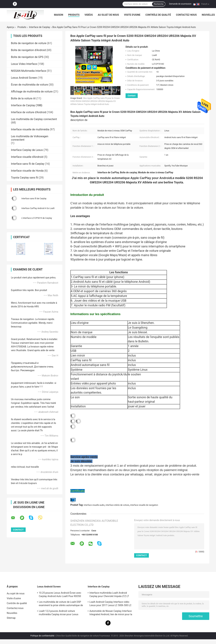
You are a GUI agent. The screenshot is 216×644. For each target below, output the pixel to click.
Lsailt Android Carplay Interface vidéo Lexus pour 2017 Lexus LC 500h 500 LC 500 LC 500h (110, 604)
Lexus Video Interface (24, 64)
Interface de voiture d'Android (29, 112)
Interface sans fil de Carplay (28, 164)
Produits (74, 15)
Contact (132, 96)
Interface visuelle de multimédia (30, 129)
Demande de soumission (180, 4)
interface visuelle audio (94, 505)
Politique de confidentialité (42, 636)
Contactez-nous (186, 15)
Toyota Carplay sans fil (25, 178)
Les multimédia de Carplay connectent (34, 119)
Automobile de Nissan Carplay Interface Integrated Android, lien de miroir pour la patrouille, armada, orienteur (111, 613)
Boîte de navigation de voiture (29, 43)
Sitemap (11, 618)
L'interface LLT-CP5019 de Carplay (37, 218)
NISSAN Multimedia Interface (29, 71)
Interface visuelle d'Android (27, 157)
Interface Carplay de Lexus (27, 150)
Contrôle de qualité (158, 15)
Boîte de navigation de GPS (27, 57)
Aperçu (10, 27)
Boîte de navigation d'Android (28, 50)
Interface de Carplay (40, 27)
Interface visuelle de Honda (27, 171)
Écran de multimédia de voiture (29, 85)
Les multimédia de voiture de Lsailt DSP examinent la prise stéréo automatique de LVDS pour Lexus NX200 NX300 (61, 604)
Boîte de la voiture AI (23, 98)
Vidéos (89, 15)
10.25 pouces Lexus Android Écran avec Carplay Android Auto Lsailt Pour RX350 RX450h (60, 595)
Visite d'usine (132, 15)
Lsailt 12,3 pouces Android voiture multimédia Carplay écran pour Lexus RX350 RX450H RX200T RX (59, 613)
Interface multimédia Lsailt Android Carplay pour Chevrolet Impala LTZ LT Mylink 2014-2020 (109, 595)
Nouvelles (208, 15)
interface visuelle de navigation (144, 505)
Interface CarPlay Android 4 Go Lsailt (38, 208)
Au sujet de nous (108, 15)
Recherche (159, 4)
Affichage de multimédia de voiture (32, 92)
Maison (59, 15)
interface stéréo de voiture (117, 505)
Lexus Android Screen (24, 78)
